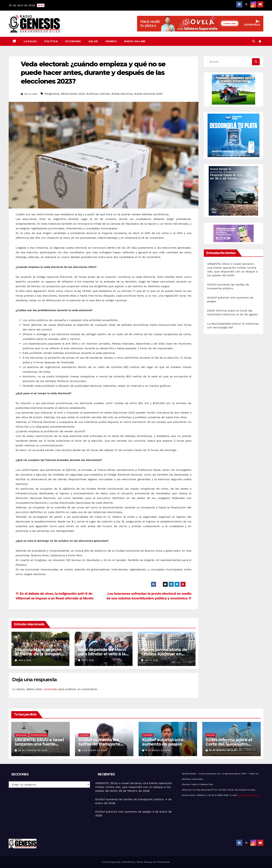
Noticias (211, 735)
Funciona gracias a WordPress (118, 862)
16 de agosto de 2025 (223, 750)
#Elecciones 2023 (73, 94)
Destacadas (22, 735)
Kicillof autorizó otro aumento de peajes (163, 742)
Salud (93, 41)
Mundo (111, 41)
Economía (73, 41)
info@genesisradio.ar (248, 795)
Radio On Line (135, 41)
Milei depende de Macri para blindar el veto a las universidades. (103, 654)
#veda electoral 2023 (148, 94)
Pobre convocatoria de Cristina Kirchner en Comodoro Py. (164, 654)
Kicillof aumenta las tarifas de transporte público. (99, 744)
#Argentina (52, 94)
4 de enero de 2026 (94, 750)
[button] (254, 41)
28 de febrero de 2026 (33, 750)
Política (51, 41)
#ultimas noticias (98, 94)
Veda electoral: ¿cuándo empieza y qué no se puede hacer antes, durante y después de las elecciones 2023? (93, 73)
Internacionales (39, 735)
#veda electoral (122, 94)
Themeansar (164, 862)
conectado (50, 689)
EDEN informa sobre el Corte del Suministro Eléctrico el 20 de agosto (231, 744)
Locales (30, 41)
